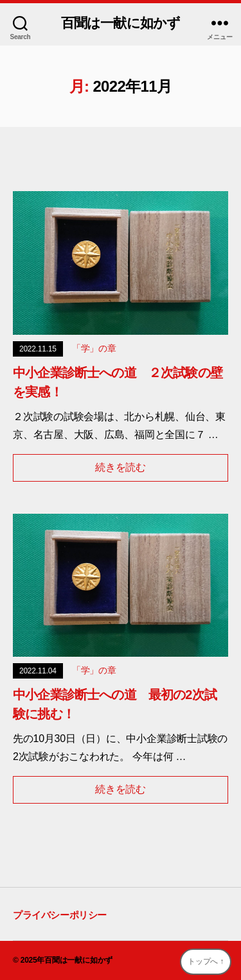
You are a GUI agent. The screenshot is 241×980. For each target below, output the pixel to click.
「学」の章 (94, 348)
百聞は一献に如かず (121, 23)
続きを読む (121, 467)
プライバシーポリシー (60, 915)
